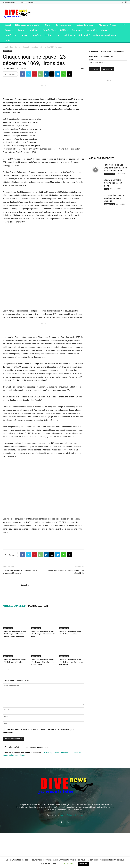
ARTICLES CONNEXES (14, 640)
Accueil (8, 25)
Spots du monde (109, 204)
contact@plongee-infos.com (72, 850)
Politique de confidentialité (77, 35)
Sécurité (92, 30)
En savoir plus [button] (69, 864)
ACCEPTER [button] (83, 864)
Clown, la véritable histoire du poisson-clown (113, 183)
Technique (78, 30)
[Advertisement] (81, 13)
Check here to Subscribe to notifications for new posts (25, 782)
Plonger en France (108, 25)
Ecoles (49, 35)
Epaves (9, 30)
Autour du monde (86, 25)
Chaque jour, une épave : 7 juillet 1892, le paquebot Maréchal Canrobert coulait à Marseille (15, 668)
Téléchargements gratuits (28, 25)
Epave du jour (15, 47)
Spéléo (64, 30)
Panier (8, 40)
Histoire (22, 30)
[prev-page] (4, 704)
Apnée (37, 35)
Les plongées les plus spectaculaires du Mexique (114, 198)
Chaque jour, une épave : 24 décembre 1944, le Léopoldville (66, 606)
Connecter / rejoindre (27, 2)
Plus (58, 35)
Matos (105, 30)
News (49, 25)
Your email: (94, 59)
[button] (124, 25)
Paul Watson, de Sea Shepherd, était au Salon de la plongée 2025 (115, 168)
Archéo (34, 30)
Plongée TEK (49, 30)
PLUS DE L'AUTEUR (38, 640)
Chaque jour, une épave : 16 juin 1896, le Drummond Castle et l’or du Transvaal (71, 697)
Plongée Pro (11, 35)
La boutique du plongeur (105, 35)
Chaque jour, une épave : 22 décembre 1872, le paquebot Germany (21, 606)
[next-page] (8, 704)
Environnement (64, 25)
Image (26, 35)
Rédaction (9, 68)
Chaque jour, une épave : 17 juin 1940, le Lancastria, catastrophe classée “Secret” (43, 697)
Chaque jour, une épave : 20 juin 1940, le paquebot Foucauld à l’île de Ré (43, 668)
